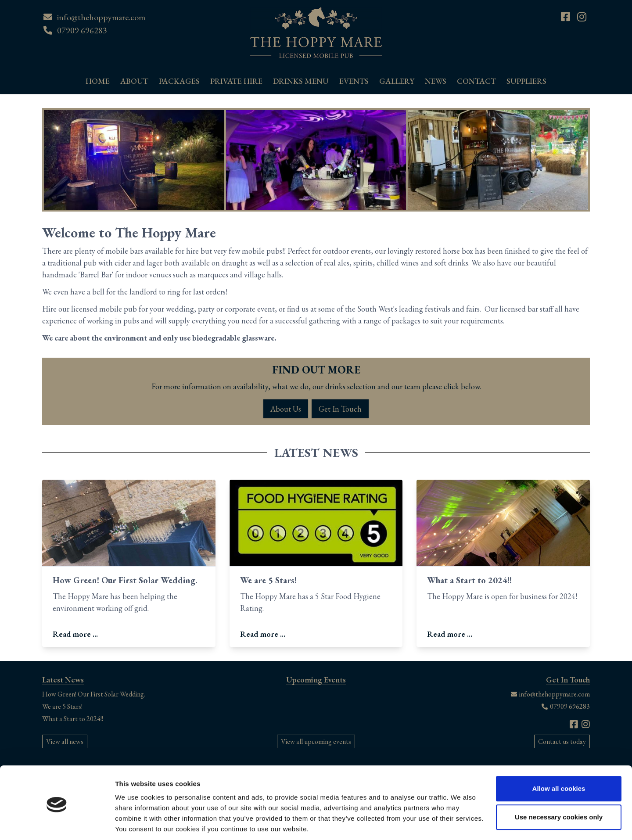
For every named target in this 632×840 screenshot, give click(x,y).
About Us (286, 409)
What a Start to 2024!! (469, 580)
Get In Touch (340, 409)
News (436, 81)
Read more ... (75, 634)
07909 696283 (82, 30)
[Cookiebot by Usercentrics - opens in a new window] (57, 823)
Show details (135, 823)
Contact (476, 81)
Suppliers (526, 81)
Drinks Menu (301, 81)
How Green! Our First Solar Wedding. (125, 580)
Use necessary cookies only (559, 787)
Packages (179, 81)
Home (98, 81)
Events (354, 81)
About (134, 81)
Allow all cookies (559, 758)
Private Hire (236, 81)
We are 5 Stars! (268, 580)
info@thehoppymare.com (101, 17)
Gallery (397, 81)
